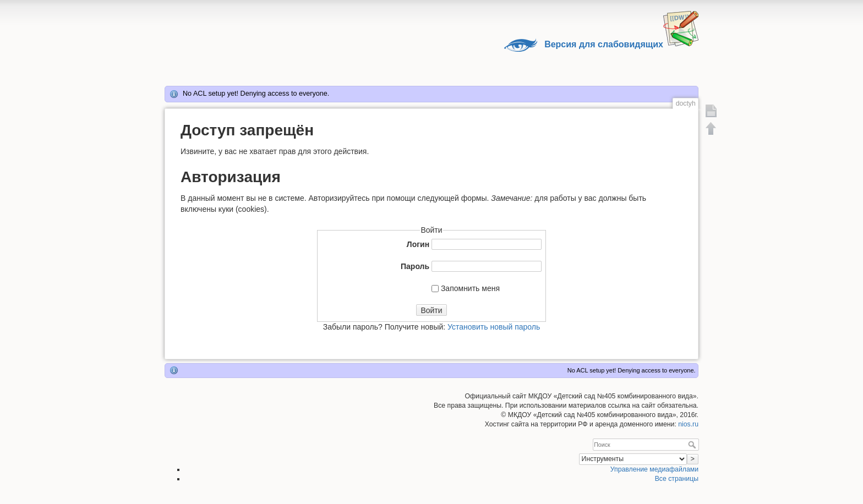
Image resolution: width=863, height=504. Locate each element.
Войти (431, 310)
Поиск (693, 445)
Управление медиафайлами (654, 469)
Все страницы (677, 479)
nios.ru (688, 424)
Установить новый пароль (494, 327)
